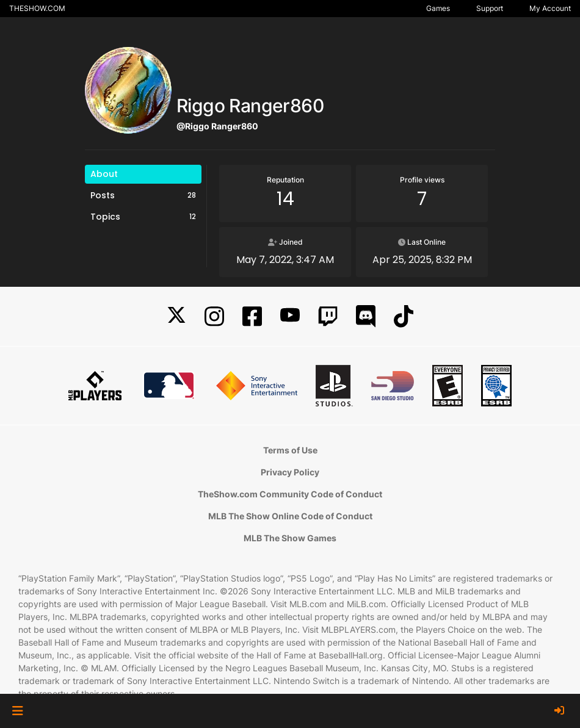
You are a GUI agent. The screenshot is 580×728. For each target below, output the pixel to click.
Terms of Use (290, 450)
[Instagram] (214, 316)
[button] (17, 711)
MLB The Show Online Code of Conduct (290, 516)
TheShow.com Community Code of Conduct (290, 494)
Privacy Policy (290, 472)
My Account (550, 8)
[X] (176, 316)
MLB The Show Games (290, 538)
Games (438, 8)
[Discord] (366, 316)
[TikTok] (404, 316)
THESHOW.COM (37, 8)
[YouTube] (290, 316)
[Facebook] (252, 316)
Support (490, 8)
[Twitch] (328, 316)
